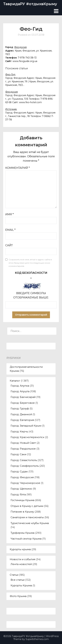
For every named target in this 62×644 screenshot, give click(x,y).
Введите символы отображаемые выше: (31, 295)
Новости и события (22, 559)
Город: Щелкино (21, 489)
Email (10, 230)
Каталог (15, 381)
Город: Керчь (19, 431)
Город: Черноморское (25, 483)
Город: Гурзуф (20, 408)
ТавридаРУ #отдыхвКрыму (30, 4)
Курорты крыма (20, 549)
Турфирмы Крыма (22, 533)
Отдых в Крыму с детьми (27, 506)
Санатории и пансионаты (27, 517)
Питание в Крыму (22, 512)
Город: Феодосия (22, 477)
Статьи (14, 575)
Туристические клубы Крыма (30, 523)
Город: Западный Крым (26, 426)
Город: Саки (18, 454)
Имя (10, 214)
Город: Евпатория (22, 420)
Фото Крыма (18, 596)
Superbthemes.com (37, 639)
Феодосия (20, 47)
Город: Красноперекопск (27, 437)
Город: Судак (19, 471)
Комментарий (18, 168)
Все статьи (18, 580)
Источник (11, 109)
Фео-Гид (10, 74)
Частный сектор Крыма (26, 539)
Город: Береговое (23, 403)
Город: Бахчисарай (23, 397)
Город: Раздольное (23, 449)
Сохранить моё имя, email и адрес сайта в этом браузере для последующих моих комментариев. (30, 263)
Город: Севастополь (24, 460)
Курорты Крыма (21, 585)
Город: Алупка (20, 386)
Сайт (9, 245)
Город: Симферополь (25, 466)
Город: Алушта (20, 391)
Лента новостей (21, 564)
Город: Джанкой (21, 414)
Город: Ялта (18, 494)
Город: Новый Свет (23, 443)
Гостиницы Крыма (22, 500)
